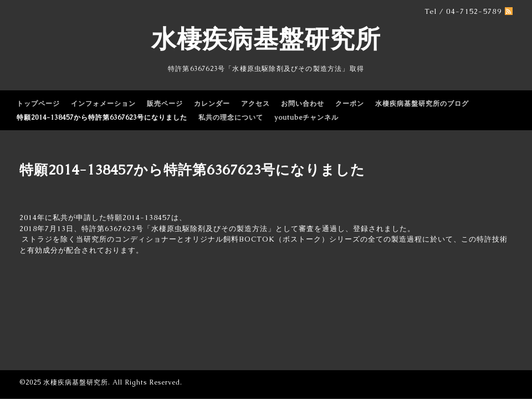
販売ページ (165, 104)
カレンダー (212, 104)
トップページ (38, 104)
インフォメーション (103, 104)
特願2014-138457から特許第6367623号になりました (102, 117)
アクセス (255, 104)
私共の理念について (231, 117)
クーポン (350, 104)
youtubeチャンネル (306, 117)
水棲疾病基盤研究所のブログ (422, 104)
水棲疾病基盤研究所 (266, 39)
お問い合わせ (303, 104)
